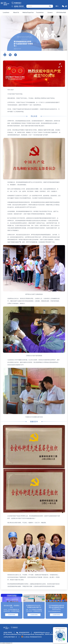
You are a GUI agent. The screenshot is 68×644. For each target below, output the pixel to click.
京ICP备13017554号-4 (10, 637)
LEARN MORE (12, 615)
